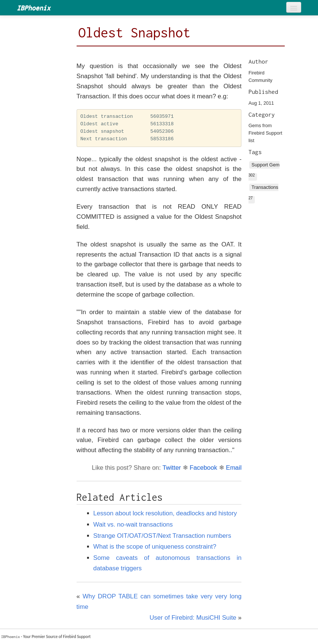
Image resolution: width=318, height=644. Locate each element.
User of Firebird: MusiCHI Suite (193, 618)
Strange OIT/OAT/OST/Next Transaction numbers (162, 536)
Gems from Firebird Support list (265, 133)
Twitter (172, 468)
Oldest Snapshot (135, 33)
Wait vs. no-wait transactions (133, 525)
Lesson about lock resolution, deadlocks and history (165, 513)
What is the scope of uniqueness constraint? (155, 547)
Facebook (203, 468)
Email (234, 468)
